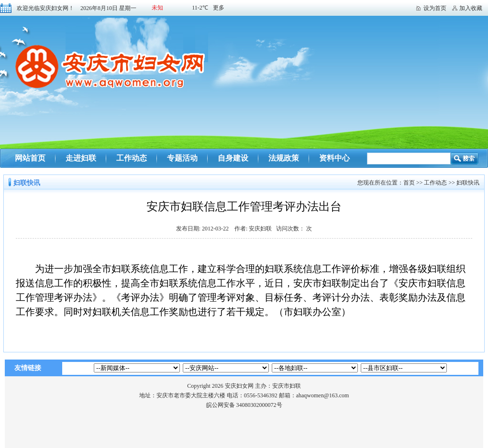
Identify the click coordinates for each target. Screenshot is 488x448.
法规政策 (284, 158)
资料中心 (334, 158)
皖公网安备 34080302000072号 (244, 405)
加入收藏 (471, 8)
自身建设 (233, 158)
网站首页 (30, 158)
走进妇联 (81, 158)
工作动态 (132, 158)
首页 (409, 183)
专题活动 (182, 158)
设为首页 (435, 8)
